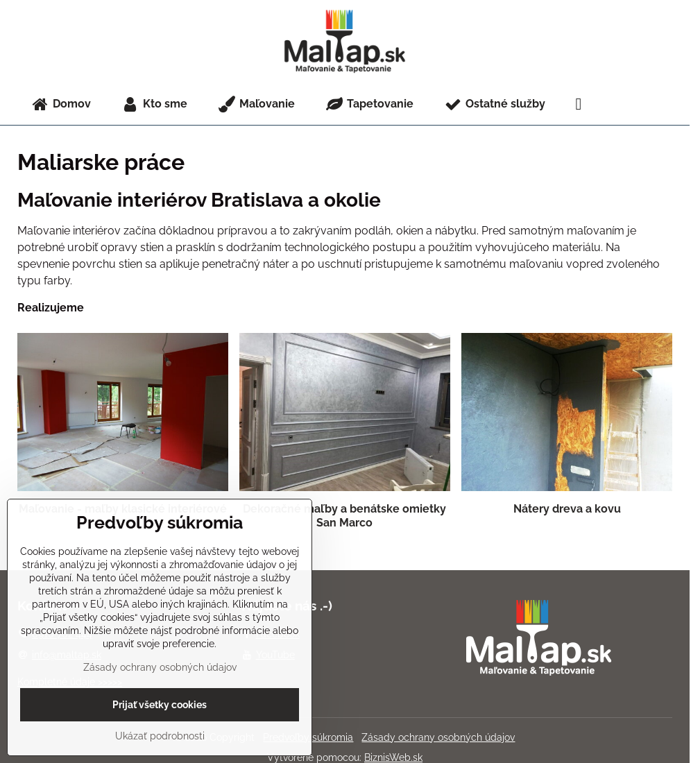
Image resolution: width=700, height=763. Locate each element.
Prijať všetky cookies (160, 705)
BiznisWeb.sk (393, 757)
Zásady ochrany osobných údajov (438, 737)
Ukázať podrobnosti (160, 736)
